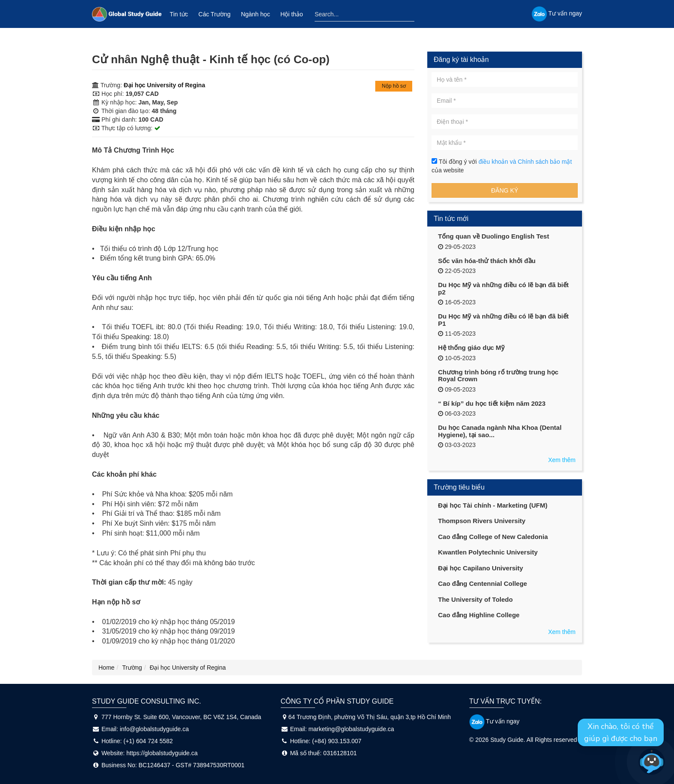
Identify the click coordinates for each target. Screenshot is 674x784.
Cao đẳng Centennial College (483, 583)
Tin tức (179, 14)
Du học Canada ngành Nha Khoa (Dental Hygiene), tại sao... (500, 431)
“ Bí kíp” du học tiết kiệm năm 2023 (492, 403)
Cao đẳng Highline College (479, 615)
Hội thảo (292, 14)
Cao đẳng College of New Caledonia (493, 537)
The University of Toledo (475, 599)
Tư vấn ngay (495, 721)
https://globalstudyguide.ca (162, 753)
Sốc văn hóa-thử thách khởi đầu (487, 261)
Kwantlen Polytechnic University (488, 552)
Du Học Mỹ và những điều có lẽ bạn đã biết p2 (503, 288)
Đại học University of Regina (164, 85)
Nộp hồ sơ (394, 86)
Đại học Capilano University (481, 568)
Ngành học (255, 14)
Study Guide (507, 740)
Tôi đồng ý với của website (502, 166)
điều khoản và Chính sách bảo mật (525, 162)
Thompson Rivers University (482, 521)
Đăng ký (504, 190)
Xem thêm (562, 460)
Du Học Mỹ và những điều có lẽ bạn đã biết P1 (503, 320)
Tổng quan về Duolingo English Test (493, 236)
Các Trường (215, 14)
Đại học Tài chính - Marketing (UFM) (493, 505)
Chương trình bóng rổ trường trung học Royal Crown (498, 376)
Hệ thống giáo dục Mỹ (471, 348)
